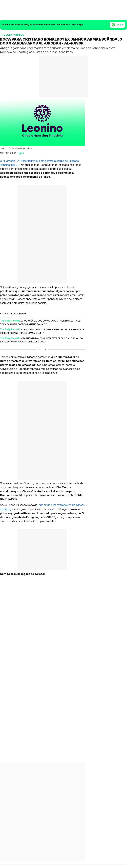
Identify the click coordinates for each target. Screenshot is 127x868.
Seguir (117, 25)
